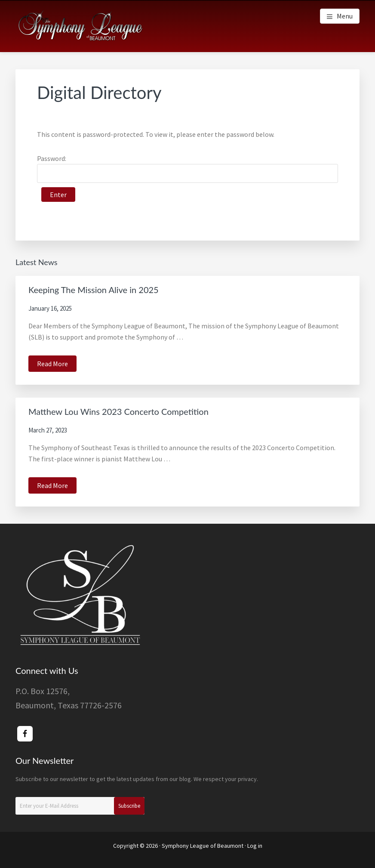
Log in (255, 846)
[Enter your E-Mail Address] (80, 806)
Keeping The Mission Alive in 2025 (94, 290)
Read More (57, 365)
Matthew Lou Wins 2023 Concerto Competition (118, 411)
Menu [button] (345, 16)
